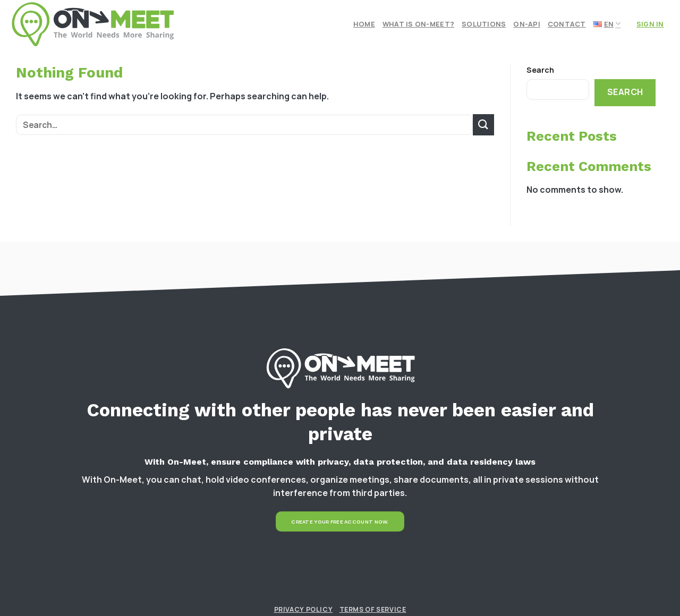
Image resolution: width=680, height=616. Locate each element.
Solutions (484, 24)
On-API (527, 24)
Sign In (650, 24)
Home (364, 24)
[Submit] (483, 125)
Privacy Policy (304, 609)
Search (540, 70)
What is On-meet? (418, 24)
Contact (567, 24)
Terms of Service (373, 609)
